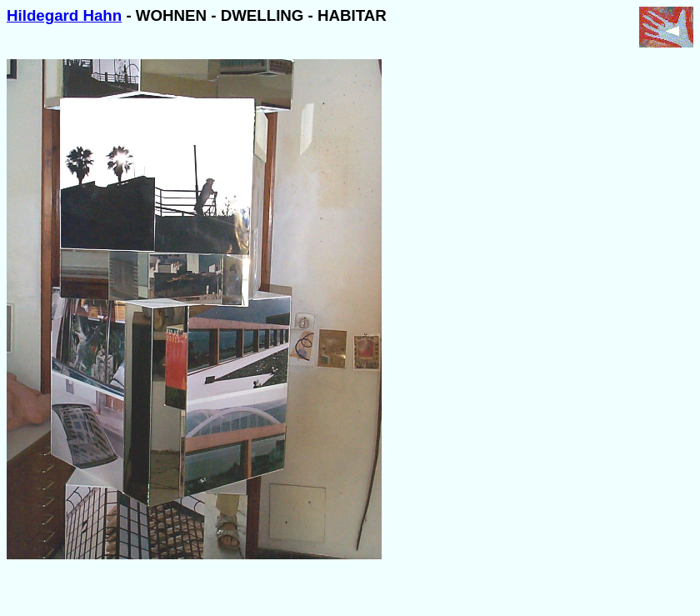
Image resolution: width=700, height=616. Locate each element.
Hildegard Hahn (64, 15)
